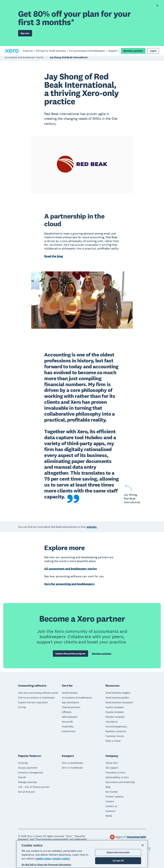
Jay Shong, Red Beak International (68, 58)
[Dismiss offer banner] (157, 5)
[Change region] (135, 837)
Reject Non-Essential (118, 852)
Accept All (118, 861)
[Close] (143, 845)
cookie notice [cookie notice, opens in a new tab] (43, 859)
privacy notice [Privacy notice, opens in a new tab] (61, 859)
